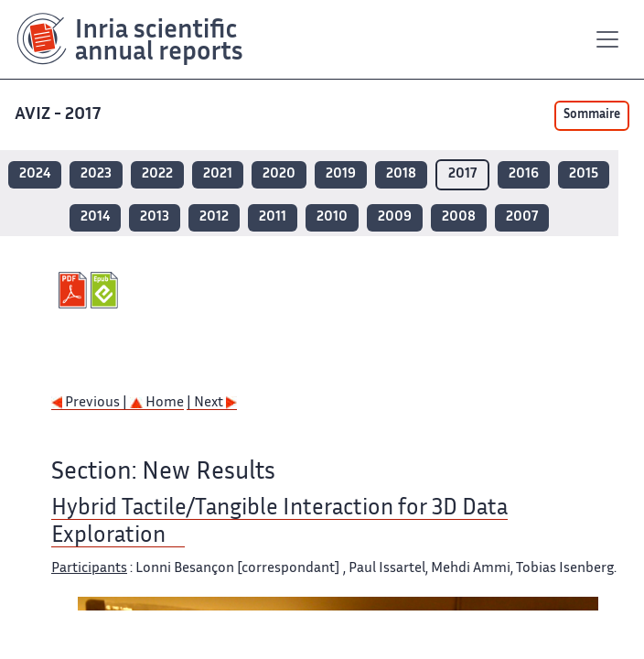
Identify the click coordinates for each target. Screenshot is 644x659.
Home (157, 403)
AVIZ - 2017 (59, 115)
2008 (459, 217)
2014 (95, 217)
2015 (584, 174)
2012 (214, 217)
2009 (395, 217)
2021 (218, 174)
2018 (401, 174)
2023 (96, 174)
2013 (155, 217)
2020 (279, 174)
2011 (273, 217)
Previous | (91, 403)
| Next (212, 403)
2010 (332, 217)
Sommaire (592, 115)
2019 (341, 174)
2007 (522, 217)
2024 (35, 174)
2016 (524, 174)
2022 (157, 174)
